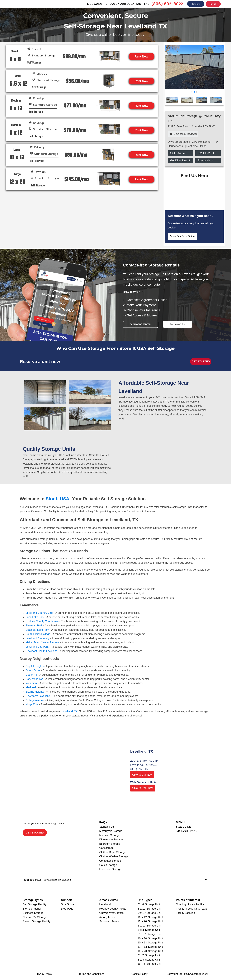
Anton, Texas (107, 917)
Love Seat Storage (110, 869)
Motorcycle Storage (111, 831)
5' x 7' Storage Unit (149, 955)
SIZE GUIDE (183, 827)
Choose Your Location (123, 4)
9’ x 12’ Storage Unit (149, 913)
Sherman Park (34, 626)
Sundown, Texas (109, 921)
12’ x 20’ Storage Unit (150, 921)
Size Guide (67, 904)
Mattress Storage (109, 835)
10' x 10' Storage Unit (150, 938)
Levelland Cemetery (37, 638)
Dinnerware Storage (111, 840)
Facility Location (185, 913)
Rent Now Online (178, 324)
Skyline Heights (35, 692)
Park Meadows (34, 679)
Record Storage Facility (36, 921)
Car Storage (106, 848)
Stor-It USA (57, 499)
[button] (192, 92)
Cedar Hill (31, 675)
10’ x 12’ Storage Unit (150, 917)
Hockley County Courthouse (42, 621)
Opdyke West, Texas (111, 913)
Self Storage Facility (34, 904)
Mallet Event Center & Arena (42, 642)
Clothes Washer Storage (114, 856)
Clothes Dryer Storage (112, 852)
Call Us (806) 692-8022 (141, 324)
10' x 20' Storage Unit (150, 951)
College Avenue (35, 700)
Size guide (95, 4)
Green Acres (33, 670)
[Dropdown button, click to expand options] (178, 153)
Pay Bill (213, 4)
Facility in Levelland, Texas (192, 909)
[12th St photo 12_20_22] (194, 88)
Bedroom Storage (110, 844)
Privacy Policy (44, 974)
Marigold (31, 687)
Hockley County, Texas (113, 909)
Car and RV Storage (35, 917)
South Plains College (38, 634)
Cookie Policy (139, 974)
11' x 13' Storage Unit (150, 947)
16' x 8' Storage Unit (149, 964)
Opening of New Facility (190, 904)
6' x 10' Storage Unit (149, 926)
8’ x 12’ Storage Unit (149, 909)
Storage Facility (32, 909)
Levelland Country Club (39, 613)
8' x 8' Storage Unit (149, 930)
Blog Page (67, 909)
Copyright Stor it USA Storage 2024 (187, 974)
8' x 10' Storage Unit (149, 934)
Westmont (32, 683)
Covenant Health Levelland (42, 651)
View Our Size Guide (183, 236)
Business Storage (33, 913)
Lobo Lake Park (35, 617)
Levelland (105, 904)
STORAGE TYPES (187, 831)
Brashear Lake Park (37, 630)
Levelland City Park (37, 647)
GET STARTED (201, 362)
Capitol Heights (35, 666)
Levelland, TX (70, 711)
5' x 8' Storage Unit (149, 960)
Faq (147, 4)
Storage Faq (107, 827)
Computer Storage (110, 861)
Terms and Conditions (91, 974)
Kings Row (32, 704)
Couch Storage (108, 865)
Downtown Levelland (38, 696)
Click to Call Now (142, 775)
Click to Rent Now (143, 788)
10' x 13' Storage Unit (150, 943)
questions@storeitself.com (58, 880)
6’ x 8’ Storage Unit (149, 904)
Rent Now (196, 4)
